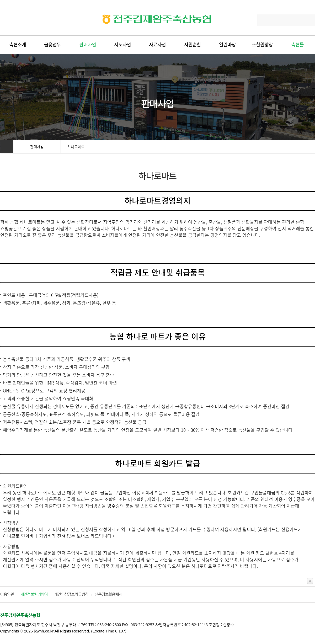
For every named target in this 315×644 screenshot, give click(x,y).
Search (308, 20)
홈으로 (7, 147)
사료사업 (157, 44)
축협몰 (297, 44)
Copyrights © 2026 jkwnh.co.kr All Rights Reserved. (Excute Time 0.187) (63, 631)
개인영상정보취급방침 (71, 594)
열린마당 (227, 44)
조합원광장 (262, 44)
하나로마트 (76, 147)
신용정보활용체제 (108, 594)
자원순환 (193, 44)
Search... (267, 20)
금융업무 (52, 44)
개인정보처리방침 (34, 594)
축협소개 (18, 44)
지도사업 (122, 44)
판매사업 (88, 44)
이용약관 (7, 594)
